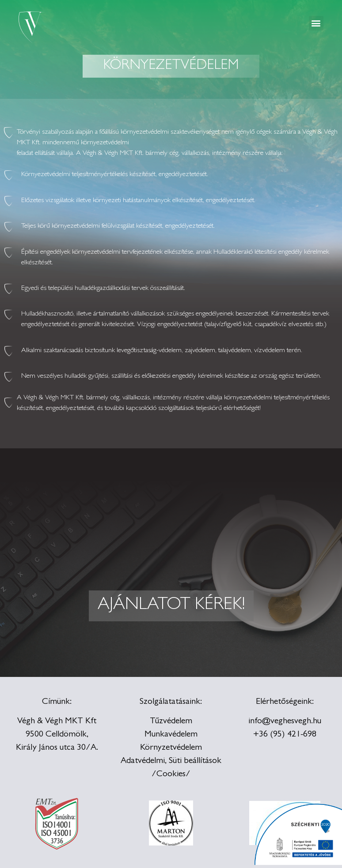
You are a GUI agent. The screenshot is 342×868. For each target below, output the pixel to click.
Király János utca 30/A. (57, 748)
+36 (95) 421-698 (285, 735)
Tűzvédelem (171, 721)
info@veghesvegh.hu (285, 721)
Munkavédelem (171, 735)
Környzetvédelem (171, 748)
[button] (316, 23)
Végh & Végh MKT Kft (57, 721)
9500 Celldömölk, (57, 735)
